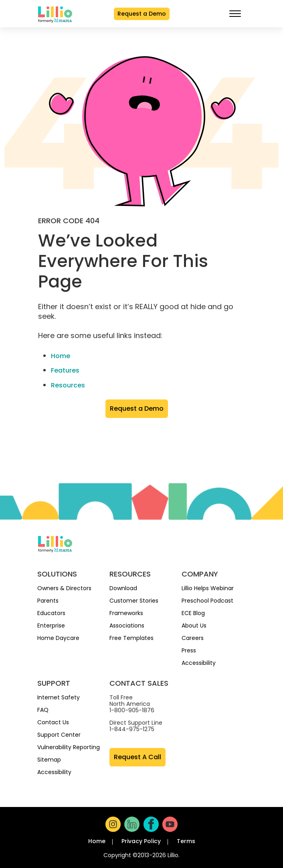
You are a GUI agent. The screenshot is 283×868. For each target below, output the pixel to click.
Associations (127, 626)
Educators (51, 613)
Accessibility (199, 663)
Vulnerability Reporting (69, 748)
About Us (194, 626)
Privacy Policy (141, 841)
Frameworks (126, 613)
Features (65, 370)
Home (61, 356)
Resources (68, 385)
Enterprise (51, 626)
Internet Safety (59, 698)
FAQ (43, 710)
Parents (48, 601)
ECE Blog (193, 613)
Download (123, 589)
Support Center (59, 735)
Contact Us (53, 723)
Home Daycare (58, 638)
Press (189, 651)
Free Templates (131, 638)
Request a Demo (142, 14)
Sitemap (49, 760)
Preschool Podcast (207, 601)
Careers (193, 638)
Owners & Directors (64, 589)
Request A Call (137, 757)
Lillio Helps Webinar (208, 589)
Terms (186, 841)
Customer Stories (134, 601)
